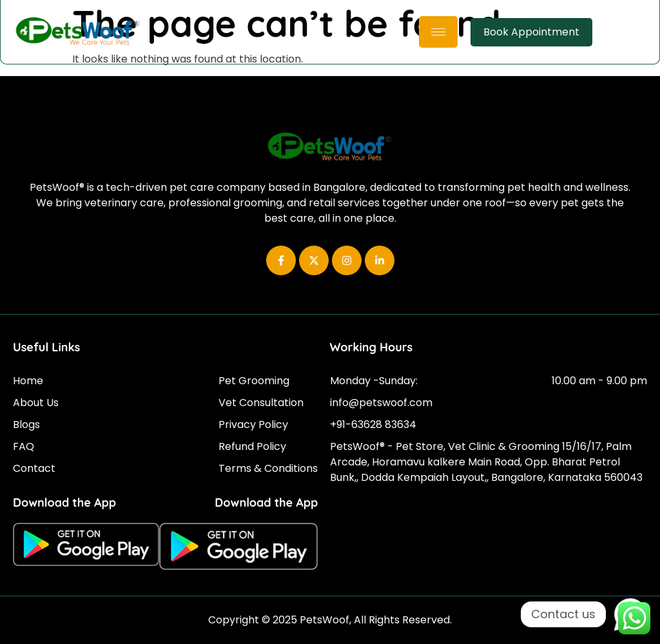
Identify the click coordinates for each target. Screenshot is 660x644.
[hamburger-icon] (438, 32)
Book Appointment (531, 32)
